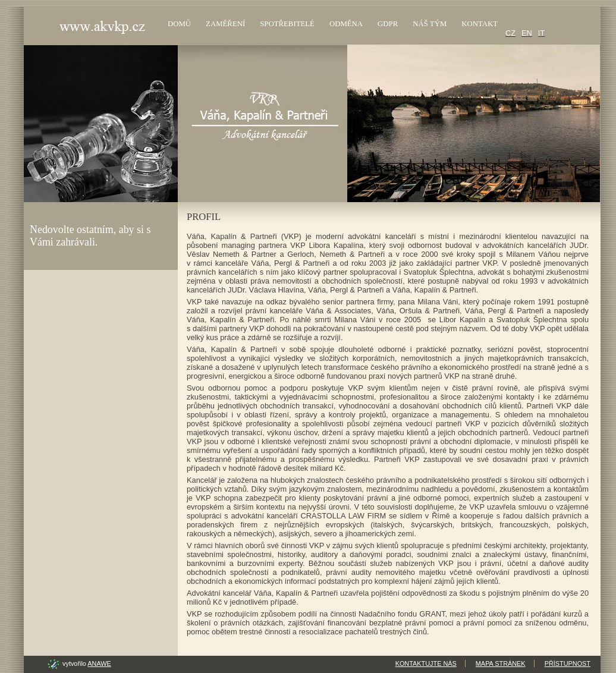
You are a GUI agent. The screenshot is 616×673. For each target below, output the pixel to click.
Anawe (99, 663)
